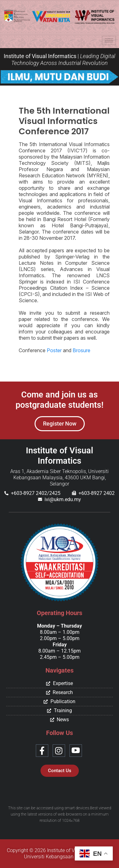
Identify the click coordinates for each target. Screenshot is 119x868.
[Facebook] (42, 751)
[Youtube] (76, 751)
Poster (54, 350)
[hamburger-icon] (109, 40)
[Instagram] (59, 751)
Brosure (81, 350)
